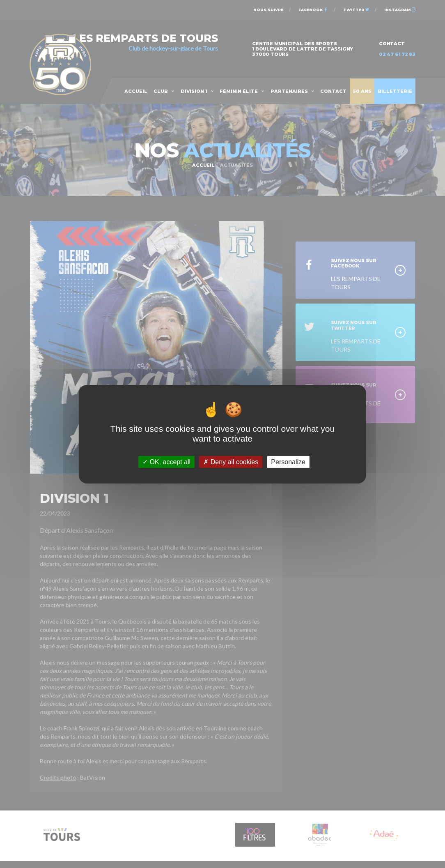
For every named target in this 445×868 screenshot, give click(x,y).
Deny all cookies (231, 462)
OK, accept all (166, 462)
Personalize (288, 462)
